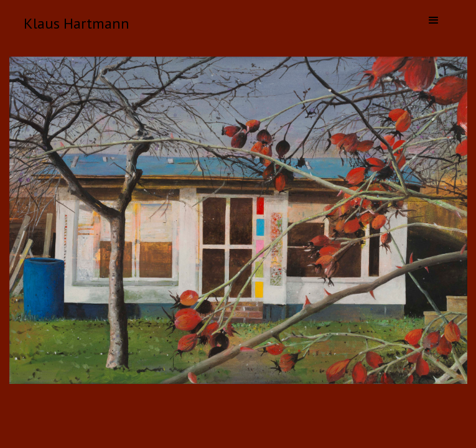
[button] (434, 21)
